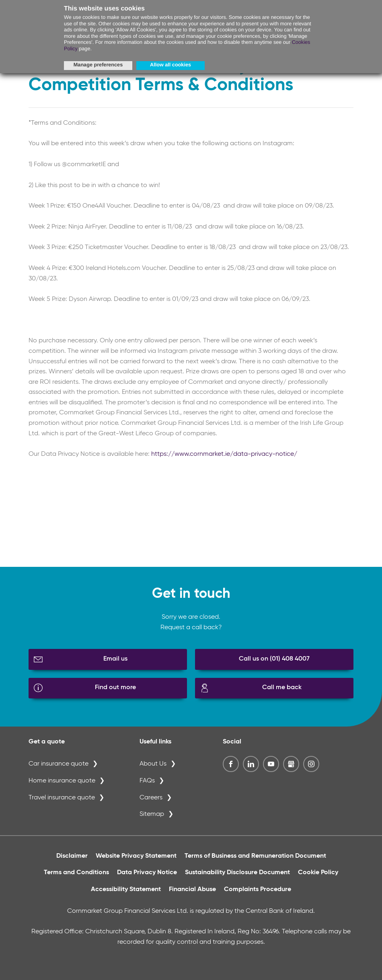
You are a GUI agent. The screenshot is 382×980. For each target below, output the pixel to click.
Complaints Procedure (258, 889)
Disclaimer (72, 856)
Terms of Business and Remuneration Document (255, 856)
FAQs (147, 781)
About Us (153, 764)
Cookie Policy (318, 873)
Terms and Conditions (76, 873)
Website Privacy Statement (136, 856)
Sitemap (152, 814)
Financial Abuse (192, 889)
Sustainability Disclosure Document (237, 873)
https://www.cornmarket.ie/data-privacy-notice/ (224, 454)
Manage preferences (98, 65)
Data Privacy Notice (147, 873)
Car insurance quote (59, 764)
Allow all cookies (170, 65)
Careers (151, 798)
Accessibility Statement (126, 889)
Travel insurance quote (62, 798)
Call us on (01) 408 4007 (274, 659)
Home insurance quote (62, 781)
